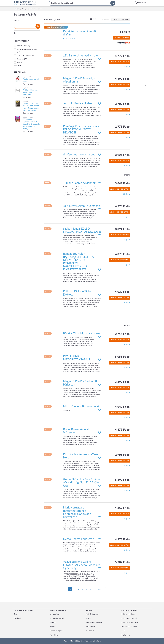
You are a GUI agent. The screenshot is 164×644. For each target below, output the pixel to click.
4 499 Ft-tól (123, 79)
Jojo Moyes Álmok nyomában (82, 206)
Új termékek (54, 614)
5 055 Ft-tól (123, 357)
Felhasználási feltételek (94, 623)
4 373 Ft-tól (123, 540)
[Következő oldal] (104, 589)
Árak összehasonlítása (120, 62)
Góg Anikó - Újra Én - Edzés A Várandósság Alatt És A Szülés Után (82, 483)
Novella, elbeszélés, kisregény (28, 49)
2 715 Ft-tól (123, 334)
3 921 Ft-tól (123, 155)
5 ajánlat (127, 393)
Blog (16, 614)
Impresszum (90, 631)
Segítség (89, 618)
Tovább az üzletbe (122, 38)
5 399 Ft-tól (123, 480)
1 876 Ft (125, 32)
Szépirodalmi (22, 46)
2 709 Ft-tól (123, 104)
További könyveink (24, 55)
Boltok (52, 627)
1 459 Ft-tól (123, 508)
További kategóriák (57, 631)
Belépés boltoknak (128, 614)
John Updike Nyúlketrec (78, 104)
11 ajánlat (127, 194)
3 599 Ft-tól (123, 382)
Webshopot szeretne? (129, 627)
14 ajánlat (127, 67)
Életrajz (20, 63)
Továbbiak (19, 66)
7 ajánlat (127, 90)
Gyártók (53, 623)
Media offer (126, 635)
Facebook (17, 618)
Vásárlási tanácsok (92, 614)
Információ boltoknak (129, 618)
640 (99, 589)
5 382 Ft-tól (123, 562)
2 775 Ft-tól (123, 127)
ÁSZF (123, 631)
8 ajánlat (127, 418)
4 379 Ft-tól (123, 206)
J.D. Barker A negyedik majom (82, 56)
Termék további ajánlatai (71, 39)
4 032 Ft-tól (123, 292)
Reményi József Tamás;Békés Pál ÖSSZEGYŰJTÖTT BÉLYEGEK (81, 129)
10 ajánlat (127, 114)
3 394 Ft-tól (123, 229)
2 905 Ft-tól (123, 455)
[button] (142, 3)
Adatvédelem (90, 627)
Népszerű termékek (57, 618)
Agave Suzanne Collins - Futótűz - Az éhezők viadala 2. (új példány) (82, 565)
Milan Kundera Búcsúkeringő (81, 407)
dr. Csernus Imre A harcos (79, 155)
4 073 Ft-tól (123, 254)
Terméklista (54, 635)
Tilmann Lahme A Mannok (79, 183)
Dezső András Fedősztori (79, 539)
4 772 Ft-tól (123, 56)
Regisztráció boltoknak (130, 623)
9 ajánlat (127, 166)
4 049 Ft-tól (123, 407)
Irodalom (20, 59)
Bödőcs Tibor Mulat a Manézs (82, 334)
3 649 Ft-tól (123, 184)
